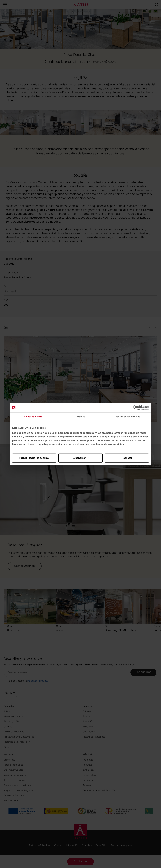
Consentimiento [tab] (33, 417)
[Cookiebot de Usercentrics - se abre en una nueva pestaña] (135, 408)
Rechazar (127, 458)
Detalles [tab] (80, 417)
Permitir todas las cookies (34, 458)
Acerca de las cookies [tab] (128, 417)
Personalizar (81, 458)
